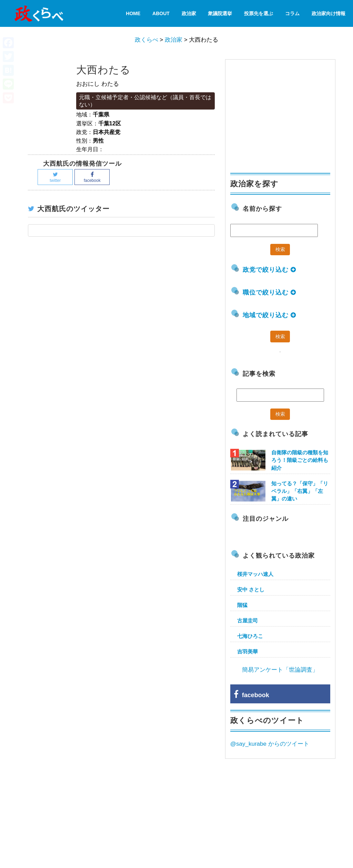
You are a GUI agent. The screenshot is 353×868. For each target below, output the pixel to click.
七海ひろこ (250, 636)
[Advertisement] (282, 113)
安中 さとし (251, 590)
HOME (133, 13)
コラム (292, 13)
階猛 (242, 605)
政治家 (189, 13)
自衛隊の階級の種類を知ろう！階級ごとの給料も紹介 (300, 460)
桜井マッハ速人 (255, 574)
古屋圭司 (248, 621)
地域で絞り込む (269, 315)
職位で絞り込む (269, 292)
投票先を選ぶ (259, 13)
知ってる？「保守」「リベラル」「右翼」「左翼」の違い (300, 491)
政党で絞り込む (269, 270)
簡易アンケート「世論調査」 (280, 670)
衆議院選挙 (220, 13)
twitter (55, 177)
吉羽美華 (248, 652)
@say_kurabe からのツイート (270, 744)
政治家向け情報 (329, 13)
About (161, 13)
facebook (92, 177)
